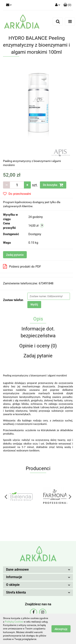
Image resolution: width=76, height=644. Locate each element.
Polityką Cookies (14, 622)
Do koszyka (53, 185)
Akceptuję (61, 629)
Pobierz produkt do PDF (22, 266)
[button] (67, 5)
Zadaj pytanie (15, 255)
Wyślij (34, 304)
